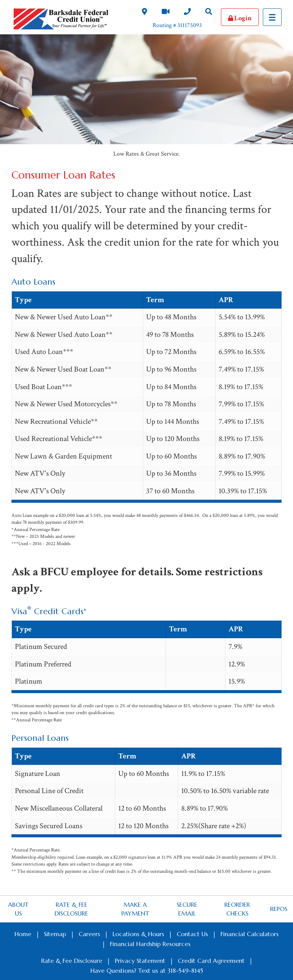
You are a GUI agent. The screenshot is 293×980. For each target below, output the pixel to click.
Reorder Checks (237, 909)
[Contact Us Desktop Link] (187, 13)
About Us (18, 909)
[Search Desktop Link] (209, 13)
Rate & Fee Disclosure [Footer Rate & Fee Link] (72, 961)
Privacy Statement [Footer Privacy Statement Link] (140, 961)
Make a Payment (135, 909)
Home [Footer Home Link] (23, 934)
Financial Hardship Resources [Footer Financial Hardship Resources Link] (150, 944)
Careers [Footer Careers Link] (89, 934)
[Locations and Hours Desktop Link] (145, 13)
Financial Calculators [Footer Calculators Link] (250, 934)
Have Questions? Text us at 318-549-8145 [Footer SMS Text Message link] (147, 970)
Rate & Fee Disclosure (71, 909)
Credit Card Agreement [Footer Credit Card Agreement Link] (211, 961)
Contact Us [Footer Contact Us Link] (192, 934)
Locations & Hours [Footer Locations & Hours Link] (138, 934)
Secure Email (187, 909)
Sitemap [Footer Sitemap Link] (55, 934)
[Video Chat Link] (166, 13)
